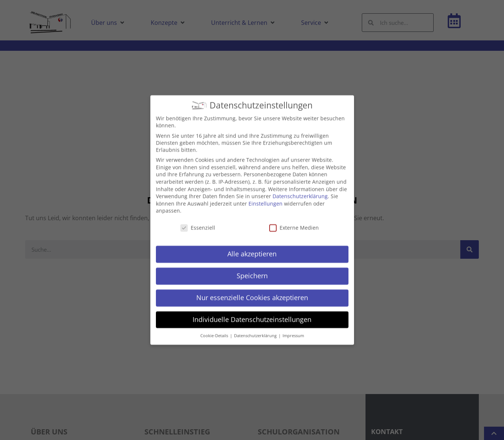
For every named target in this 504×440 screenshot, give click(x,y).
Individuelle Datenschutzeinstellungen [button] (252, 312)
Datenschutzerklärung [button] (256, 328)
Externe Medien (294, 221)
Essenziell (198, 221)
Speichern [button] (252, 268)
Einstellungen (266, 196)
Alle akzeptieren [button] (252, 247)
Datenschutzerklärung (300, 189)
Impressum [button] (293, 328)
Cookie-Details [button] (215, 328)
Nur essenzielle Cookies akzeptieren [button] (252, 290)
